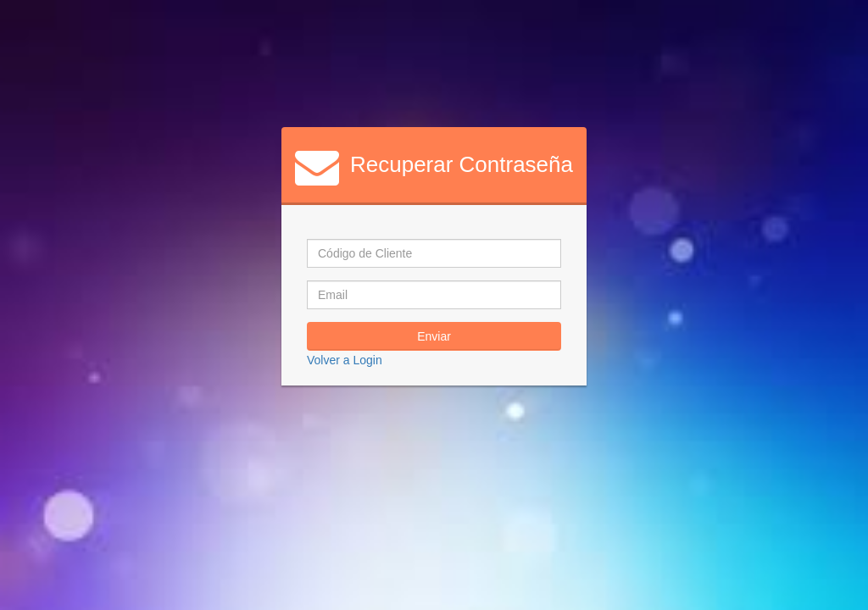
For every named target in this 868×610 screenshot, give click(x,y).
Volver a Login (345, 360)
